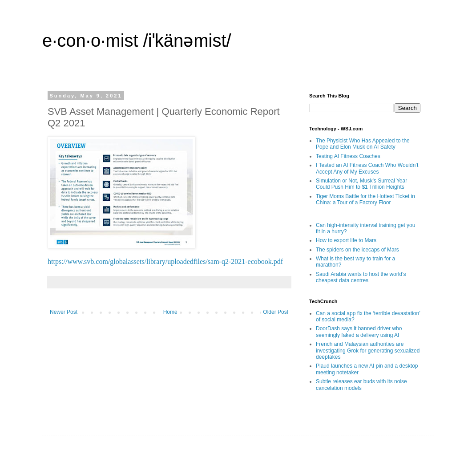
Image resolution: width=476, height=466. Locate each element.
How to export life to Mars (346, 240)
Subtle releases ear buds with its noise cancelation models (361, 385)
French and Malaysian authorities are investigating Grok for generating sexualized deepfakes (368, 351)
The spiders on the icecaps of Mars (357, 250)
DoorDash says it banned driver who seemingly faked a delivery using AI (359, 332)
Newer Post (64, 312)
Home (170, 312)
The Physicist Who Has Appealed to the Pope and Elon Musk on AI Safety (363, 144)
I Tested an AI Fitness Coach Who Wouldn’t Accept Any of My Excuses (367, 168)
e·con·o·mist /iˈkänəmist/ (137, 41)
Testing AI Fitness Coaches (348, 156)
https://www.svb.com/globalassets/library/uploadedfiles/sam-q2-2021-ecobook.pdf (165, 261)
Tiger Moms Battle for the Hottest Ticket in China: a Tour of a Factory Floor (365, 199)
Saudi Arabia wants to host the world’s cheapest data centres (361, 277)
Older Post (276, 312)
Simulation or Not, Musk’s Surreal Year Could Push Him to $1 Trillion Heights (361, 184)
